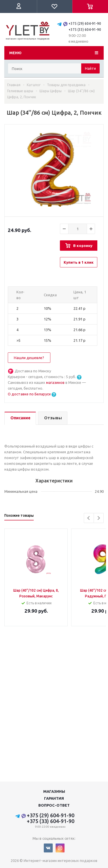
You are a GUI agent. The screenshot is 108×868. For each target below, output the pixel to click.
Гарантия (54, 798)
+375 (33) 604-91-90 (85, 30)
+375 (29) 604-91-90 (85, 23)
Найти (90, 68)
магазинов (56, 382)
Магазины (54, 791)
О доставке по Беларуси (29, 394)
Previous (89, 518)
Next (99, 518)
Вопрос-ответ (54, 805)
